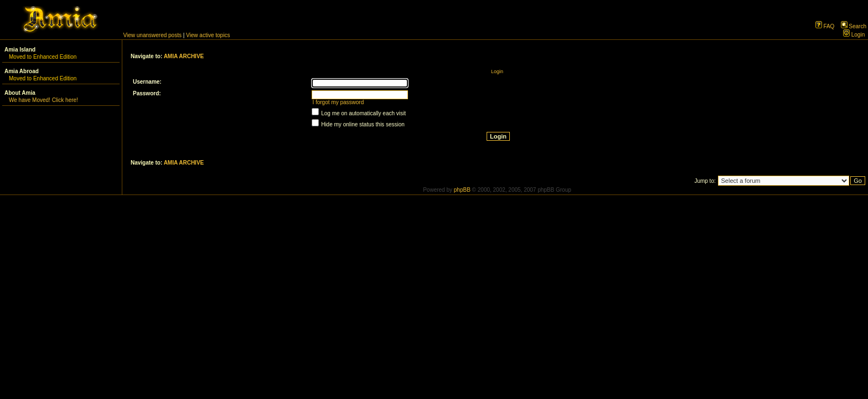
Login (854, 35)
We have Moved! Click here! (43, 100)
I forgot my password (338, 102)
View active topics (208, 35)
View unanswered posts (153, 35)
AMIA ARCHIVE (184, 56)
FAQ (825, 26)
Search (854, 26)
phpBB (462, 190)
